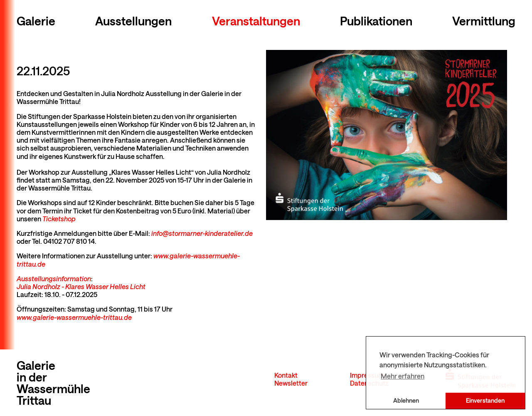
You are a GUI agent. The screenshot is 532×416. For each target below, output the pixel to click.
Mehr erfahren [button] (403, 376)
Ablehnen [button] (406, 400)
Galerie (36, 21)
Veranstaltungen (256, 21)
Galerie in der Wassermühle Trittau (53, 383)
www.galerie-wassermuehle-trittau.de (74, 317)
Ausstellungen (133, 21)
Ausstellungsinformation (54, 279)
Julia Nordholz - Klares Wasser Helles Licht (81, 286)
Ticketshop (59, 219)
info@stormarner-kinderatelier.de (202, 233)
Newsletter (291, 383)
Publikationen (376, 21)
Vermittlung (484, 21)
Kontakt (286, 375)
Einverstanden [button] (485, 400)
